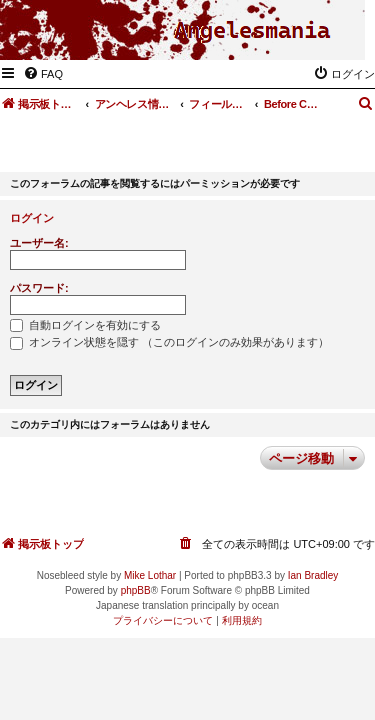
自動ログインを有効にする (85, 325)
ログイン (32, 218)
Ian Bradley (313, 575)
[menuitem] (43, 74)
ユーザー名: (39, 243)
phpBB (136, 590)
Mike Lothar (150, 575)
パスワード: (39, 288)
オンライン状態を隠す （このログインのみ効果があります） (169, 342)
